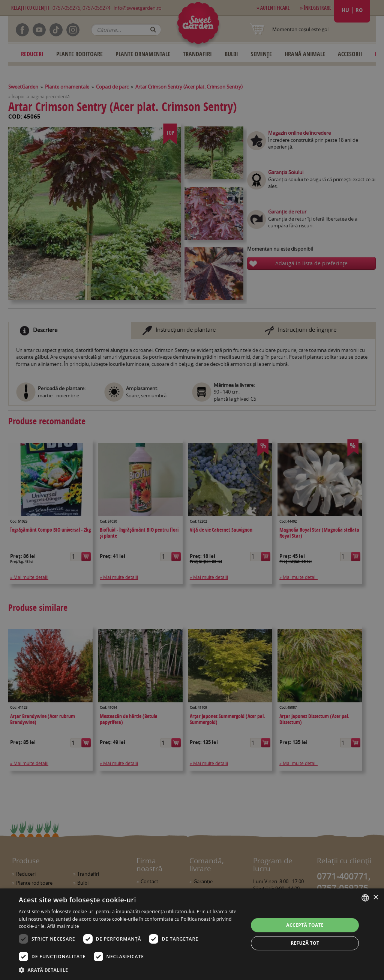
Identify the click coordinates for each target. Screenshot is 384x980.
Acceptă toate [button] (305, 925)
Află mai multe (63, 926)
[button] (130, 970)
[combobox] (365, 898)
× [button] (376, 898)
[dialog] (192, 934)
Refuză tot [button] (305, 943)
